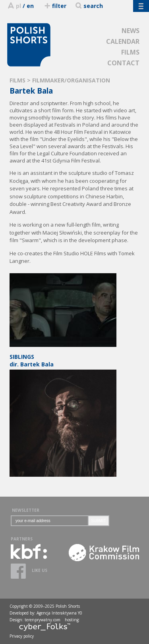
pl (18, 6)
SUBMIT (99, 521)
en (30, 6)
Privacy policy (22, 636)
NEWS (131, 31)
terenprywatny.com (43, 620)
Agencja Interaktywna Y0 (59, 613)
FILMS (130, 52)
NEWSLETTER (26, 510)
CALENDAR (123, 41)
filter (55, 6)
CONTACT (123, 63)
